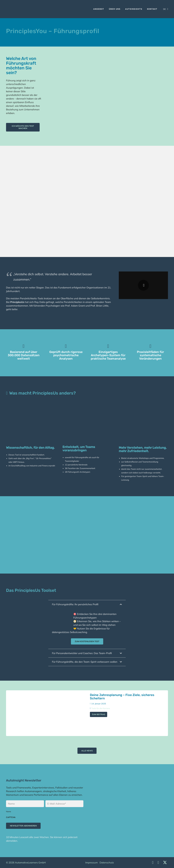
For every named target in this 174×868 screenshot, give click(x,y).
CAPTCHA (11, 817)
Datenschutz (107, 863)
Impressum (92, 863)
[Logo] (9, 9)
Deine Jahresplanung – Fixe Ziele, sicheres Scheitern (122, 697)
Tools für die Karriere (101, 708)
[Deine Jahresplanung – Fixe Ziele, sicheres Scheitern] (47, 713)
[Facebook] (158, 862)
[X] (165, 863)
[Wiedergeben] (143, 285)
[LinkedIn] (153, 862)
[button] (166, 9)
